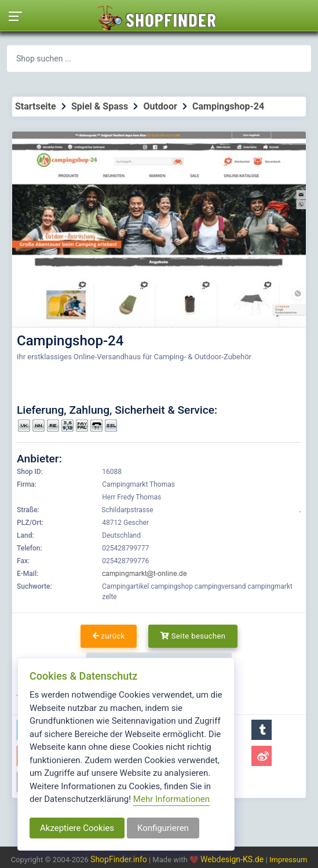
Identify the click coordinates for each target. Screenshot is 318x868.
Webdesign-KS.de (233, 859)
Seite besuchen (193, 636)
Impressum (288, 860)
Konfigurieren (163, 828)
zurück (109, 636)
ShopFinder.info (119, 859)
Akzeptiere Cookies (77, 828)
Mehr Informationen (171, 799)
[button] (262, 730)
